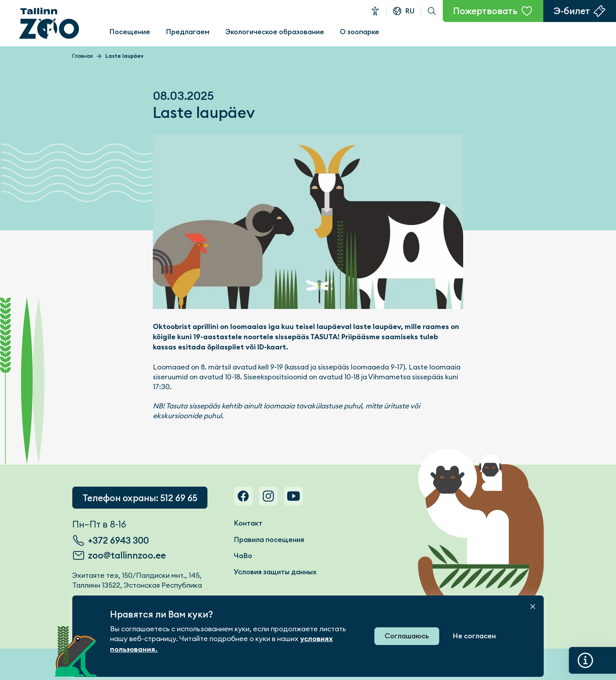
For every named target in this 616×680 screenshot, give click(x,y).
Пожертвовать (485, 11)
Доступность (375, 11)
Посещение (130, 32)
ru (410, 11)
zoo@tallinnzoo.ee (127, 555)
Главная (82, 56)
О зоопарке (359, 32)
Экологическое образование (275, 32)
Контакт (248, 523)
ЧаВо (243, 556)
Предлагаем (188, 32)
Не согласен (474, 636)
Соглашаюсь (407, 636)
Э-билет (572, 11)
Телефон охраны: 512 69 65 (140, 498)
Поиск (432, 11)
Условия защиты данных (275, 572)
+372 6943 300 (118, 540)
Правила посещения (269, 539)
